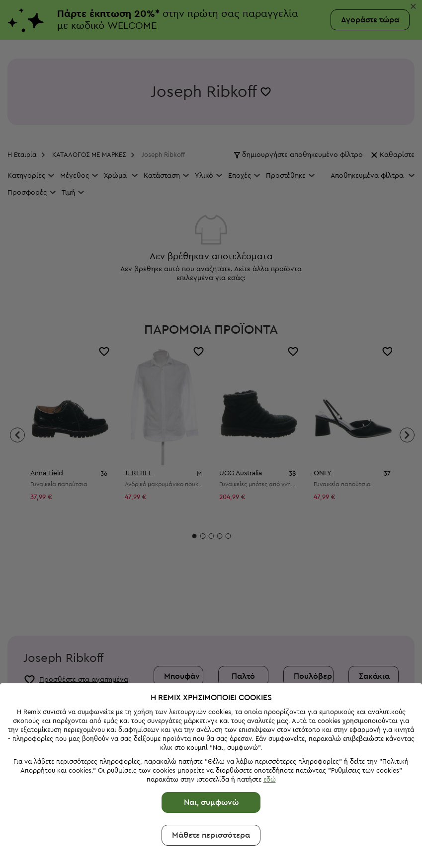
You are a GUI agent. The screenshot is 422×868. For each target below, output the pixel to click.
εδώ (270, 738)
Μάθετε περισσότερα (211, 794)
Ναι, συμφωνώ (211, 761)
